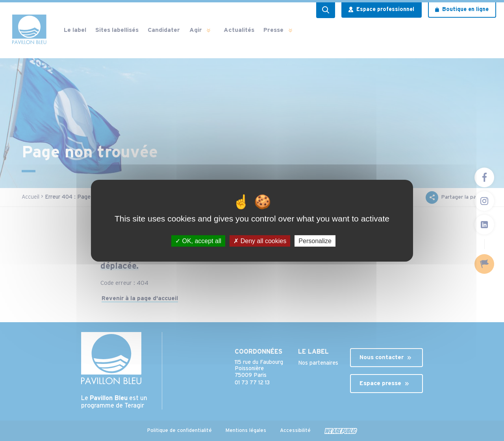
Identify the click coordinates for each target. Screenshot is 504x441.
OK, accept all (198, 241)
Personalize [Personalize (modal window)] (315, 241)
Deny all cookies (260, 241)
